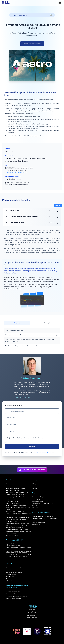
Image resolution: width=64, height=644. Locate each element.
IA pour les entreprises (12, 521)
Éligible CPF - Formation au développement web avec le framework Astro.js (18, 545)
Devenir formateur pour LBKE (13, 598)
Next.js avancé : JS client (12, 490)
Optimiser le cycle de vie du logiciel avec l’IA (17, 517)
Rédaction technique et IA (39, 522)
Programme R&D (37, 524)
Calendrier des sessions (12, 535)
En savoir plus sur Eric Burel (22, 397)
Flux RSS (35, 488)
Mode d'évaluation (11, 570)
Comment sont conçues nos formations (16, 568)
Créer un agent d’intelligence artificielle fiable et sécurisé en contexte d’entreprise (18, 527)
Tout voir (58, 206)
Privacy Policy (36, 453)
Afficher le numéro (32, 618)
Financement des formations (13, 592)
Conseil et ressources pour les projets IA (43, 516)
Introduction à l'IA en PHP (12, 501)
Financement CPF (10, 594)
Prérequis (47, 323)
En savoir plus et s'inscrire (32, 44)
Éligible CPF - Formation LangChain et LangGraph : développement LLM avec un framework (19, 552)
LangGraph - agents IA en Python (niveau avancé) (19, 497)
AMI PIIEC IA (35, 506)
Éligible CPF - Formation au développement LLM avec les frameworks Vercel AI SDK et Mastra (18, 556)
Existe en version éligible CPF (17, 172)
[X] (35, 612)
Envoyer (32, 447)
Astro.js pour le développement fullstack (16, 486)
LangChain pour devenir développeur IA (16, 495)
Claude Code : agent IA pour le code (15, 511)
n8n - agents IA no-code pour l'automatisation (18, 519)
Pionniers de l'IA (36, 508)
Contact (34, 486)
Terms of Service (47, 453)
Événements (9, 581)
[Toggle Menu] (60, 3)
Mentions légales (10, 577)
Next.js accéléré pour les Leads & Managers (17, 493)
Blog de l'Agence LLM (38, 501)
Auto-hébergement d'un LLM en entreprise (17, 529)
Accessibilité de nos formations (14, 572)
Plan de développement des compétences (17, 596)
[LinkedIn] (29, 612)
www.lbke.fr (32, 609)
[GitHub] (32, 612)
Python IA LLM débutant (12, 499)
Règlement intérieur (11, 574)
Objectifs (17, 323)
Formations (10, 480)
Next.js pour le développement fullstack (16, 488)
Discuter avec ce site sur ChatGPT (32, 470)
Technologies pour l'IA (38, 499)
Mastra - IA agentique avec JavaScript (16, 506)
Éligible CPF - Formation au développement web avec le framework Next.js (18, 548)
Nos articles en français (38, 497)
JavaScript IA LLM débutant (13, 503)
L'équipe (34, 484)
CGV (7, 579)
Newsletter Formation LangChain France (43, 503)
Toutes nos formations (12, 484)
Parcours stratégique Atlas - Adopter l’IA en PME (18, 524)
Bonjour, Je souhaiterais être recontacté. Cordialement (32, 439)
